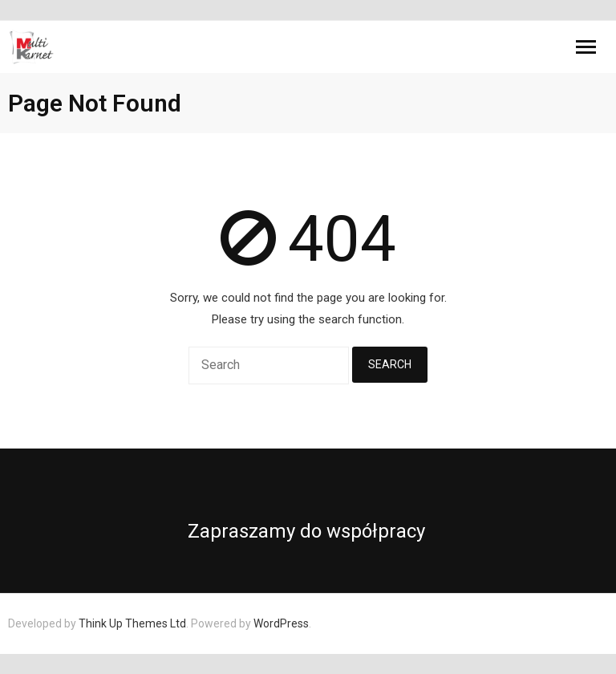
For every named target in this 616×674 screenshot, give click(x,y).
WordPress (281, 623)
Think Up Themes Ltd (132, 623)
